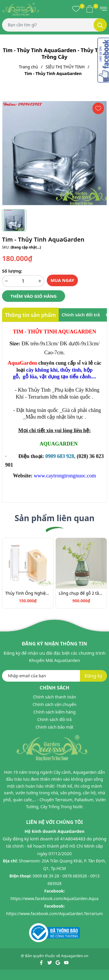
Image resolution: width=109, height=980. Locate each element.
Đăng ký (93, 676)
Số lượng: (12, 271)
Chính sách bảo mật (54, 727)
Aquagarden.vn (75, 956)
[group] (54, 153)
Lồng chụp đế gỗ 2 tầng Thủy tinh (81, 593)
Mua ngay (62, 280)
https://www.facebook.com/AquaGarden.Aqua (54, 898)
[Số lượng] (23, 281)
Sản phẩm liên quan (54, 518)
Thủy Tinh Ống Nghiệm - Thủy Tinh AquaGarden (28, 593)
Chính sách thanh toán (54, 697)
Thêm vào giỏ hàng (34, 296)
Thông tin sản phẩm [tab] (30, 315)
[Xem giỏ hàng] (90, 9)
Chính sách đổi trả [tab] (81, 315)
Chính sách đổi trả (54, 719)
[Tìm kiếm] (100, 25)
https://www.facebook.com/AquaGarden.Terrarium (54, 914)
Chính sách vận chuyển (54, 704)
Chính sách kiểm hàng (54, 712)
